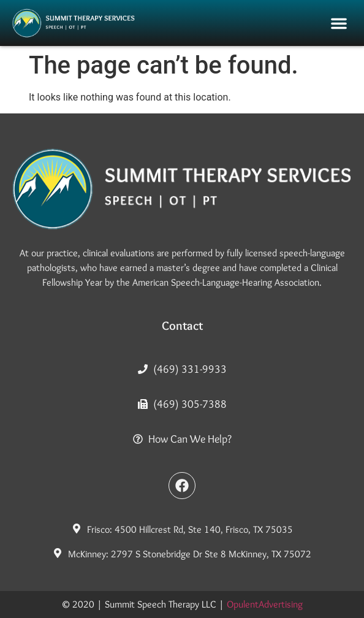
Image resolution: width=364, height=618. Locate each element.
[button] (339, 23)
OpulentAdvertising (265, 604)
